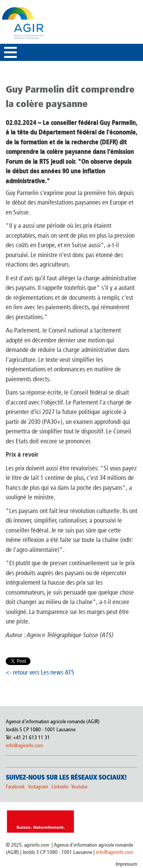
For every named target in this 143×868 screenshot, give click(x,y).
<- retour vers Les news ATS (40, 672)
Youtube (79, 787)
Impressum (126, 864)
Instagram (38, 787)
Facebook (15, 787)
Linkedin (61, 787)
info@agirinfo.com (24, 746)
